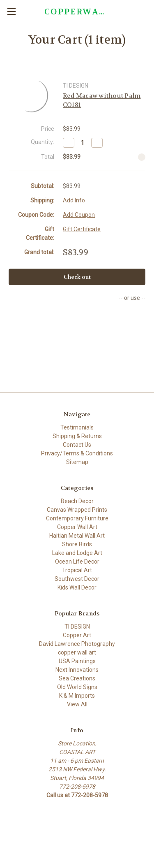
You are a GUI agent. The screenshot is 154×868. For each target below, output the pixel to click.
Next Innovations (77, 670)
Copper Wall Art (77, 527)
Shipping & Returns (77, 436)
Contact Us (77, 445)
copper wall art (77, 652)
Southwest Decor (77, 579)
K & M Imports (77, 696)
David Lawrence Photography (77, 644)
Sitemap (77, 462)
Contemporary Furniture (77, 518)
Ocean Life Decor (77, 562)
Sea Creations (77, 678)
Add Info (74, 200)
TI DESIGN (77, 627)
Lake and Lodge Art (77, 553)
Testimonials (77, 427)
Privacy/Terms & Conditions (77, 453)
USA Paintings (77, 661)
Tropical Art (77, 570)
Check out (77, 277)
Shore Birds (77, 544)
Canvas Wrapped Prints (77, 510)
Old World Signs (77, 687)
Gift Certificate (82, 229)
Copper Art (77, 635)
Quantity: (43, 142)
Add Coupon (79, 215)
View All (77, 704)
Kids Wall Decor (77, 587)
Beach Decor (77, 501)
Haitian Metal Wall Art (77, 536)
